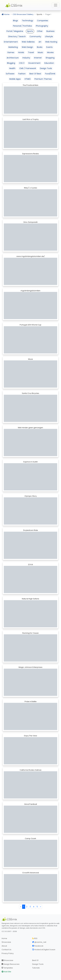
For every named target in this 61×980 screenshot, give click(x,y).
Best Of (35, 960)
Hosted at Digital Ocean (44, 950)
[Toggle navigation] (56, 5)
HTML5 (28, 79)
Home (6, 14)
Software (10, 74)
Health (12, 68)
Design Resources (11, 964)
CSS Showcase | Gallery (23, 14)
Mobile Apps (15, 79)
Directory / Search (17, 36)
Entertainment (11, 42)
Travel (31, 52)
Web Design (27, 47)
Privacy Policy (8, 953)
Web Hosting (51, 42)
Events (49, 47)
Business (50, 31)
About (4, 946)
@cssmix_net (39, 942)
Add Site (6, 972)
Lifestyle (49, 36)
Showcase (6, 942)
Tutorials (36, 968)
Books (40, 47)
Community (35, 36)
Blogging (11, 63)
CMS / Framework (28, 68)
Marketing (13, 47)
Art (40, 42)
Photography (42, 26)
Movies (50, 52)
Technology (28, 21)
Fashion (22, 74)
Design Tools (46, 68)
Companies (43, 21)
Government (34, 63)
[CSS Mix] (10, 919)
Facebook (38, 946)
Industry (26, 58)
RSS (35, 938)
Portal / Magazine (15, 31)
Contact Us (6, 950)
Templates (7, 968)
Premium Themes (43, 79)
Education (49, 63)
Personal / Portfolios (22, 26)
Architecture (13, 58)
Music (40, 52)
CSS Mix (14, 5)
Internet (38, 58)
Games (11, 52)
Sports (30, 31)
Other (40, 31)
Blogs (15, 21)
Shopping (50, 58)
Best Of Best (35, 74)
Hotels (21, 52)
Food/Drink (50, 74)
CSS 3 (22, 63)
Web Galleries (28, 42)
